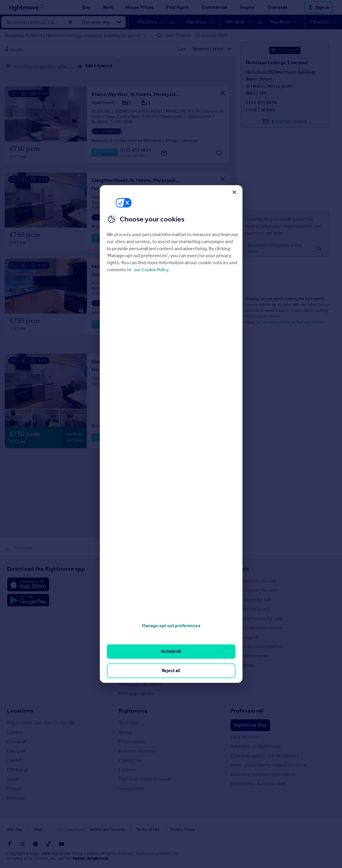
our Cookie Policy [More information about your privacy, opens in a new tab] (151, 270)
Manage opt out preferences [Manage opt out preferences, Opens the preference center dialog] (171, 626)
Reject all (171, 671)
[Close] (234, 192)
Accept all (171, 651)
